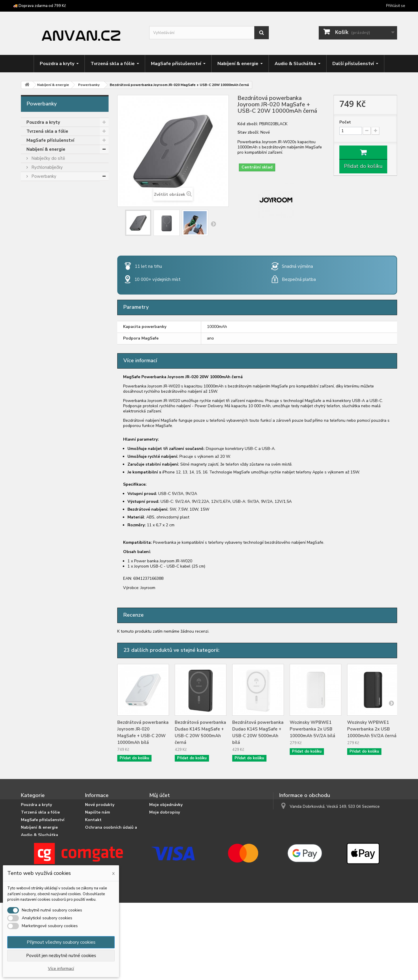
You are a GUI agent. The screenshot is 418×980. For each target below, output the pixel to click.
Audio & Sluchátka (46, 248)
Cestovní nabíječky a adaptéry (61, 239)
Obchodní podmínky (105, 863)
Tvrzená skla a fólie (47, 131)
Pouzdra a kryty (43, 122)
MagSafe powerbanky (53, 194)
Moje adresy (161, 820)
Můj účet (160, 795)
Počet (345, 122)
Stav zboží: (248, 132)
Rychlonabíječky (46, 167)
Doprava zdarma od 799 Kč (111, 855)
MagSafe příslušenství (50, 140)
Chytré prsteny (43, 302)
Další (213, 224)
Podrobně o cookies (105, 840)
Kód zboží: (248, 124)
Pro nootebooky (47, 212)
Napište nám (98, 812)
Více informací (61, 969)
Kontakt (93, 820)
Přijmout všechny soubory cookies (61, 942)
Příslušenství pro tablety (53, 284)
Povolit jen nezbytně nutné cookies (61, 956)
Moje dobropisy (165, 812)
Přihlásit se (396, 6)
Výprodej (36, 320)
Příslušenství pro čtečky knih (57, 293)
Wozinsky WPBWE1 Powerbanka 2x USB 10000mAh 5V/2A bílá (312, 729)
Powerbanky (43, 176)
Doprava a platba (102, 848)
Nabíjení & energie (46, 149)
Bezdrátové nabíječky (52, 230)
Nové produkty (100, 805)
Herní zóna (38, 266)
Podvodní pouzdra (46, 311)
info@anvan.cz (317, 817)
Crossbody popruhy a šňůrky (56, 275)
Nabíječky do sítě (48, 158)
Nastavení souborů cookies (176, 842)
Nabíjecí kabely (46, 221)
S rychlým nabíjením (50, 203)
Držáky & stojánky (45, 257)
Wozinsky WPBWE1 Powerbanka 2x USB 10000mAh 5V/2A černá (372, 729)
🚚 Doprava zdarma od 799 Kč (39, 6)
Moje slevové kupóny (170, 835)
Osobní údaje (162, 827)
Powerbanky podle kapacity (58, 185)
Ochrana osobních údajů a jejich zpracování (111, 830)
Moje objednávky (166, 805)
